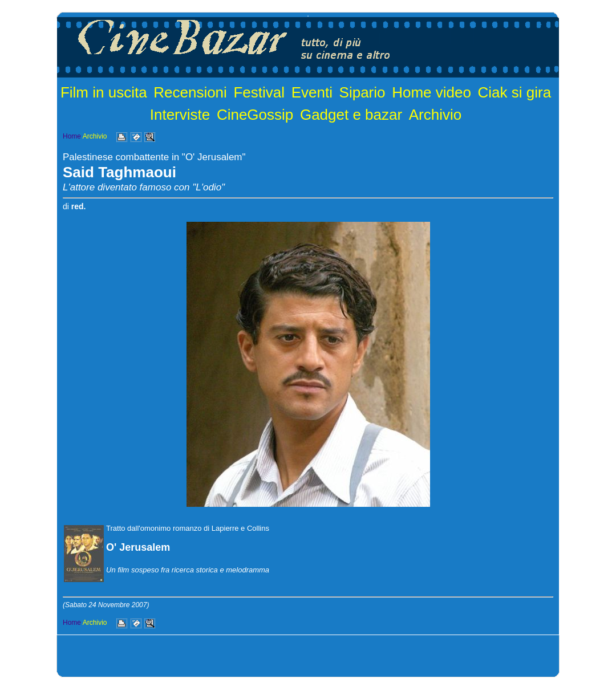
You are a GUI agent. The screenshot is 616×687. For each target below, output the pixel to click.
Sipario (362, 92)
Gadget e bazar (351, 115)
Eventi (312, 92)
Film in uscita (104, 92)
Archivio (435, 115)
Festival (259, 92)
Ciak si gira (515, 92)
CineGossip (255, 115)
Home (72, 136)
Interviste (180, 115)
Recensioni (190, 92)
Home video (431, 92)
